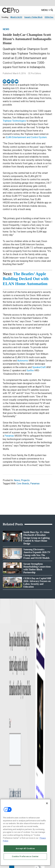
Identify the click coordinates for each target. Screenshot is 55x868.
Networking (32, 694)
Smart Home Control (35, 701)
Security (31, 712)
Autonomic (23, 361)
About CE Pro (6, 733)
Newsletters (6, 740)
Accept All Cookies (25, 848)
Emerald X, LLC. (23, 779)
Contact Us (33, 754)
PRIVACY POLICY (31, 791)
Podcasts (5, 716)
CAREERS (21, 783)
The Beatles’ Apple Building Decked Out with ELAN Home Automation (26, 279)
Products (5, 701)
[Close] (47, 803)
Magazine (5, 737)
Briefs (4, 698)
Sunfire (30, 370)
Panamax (9, 436)
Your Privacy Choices (26, 788)
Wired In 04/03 (16, 17)
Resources (5, 709)
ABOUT (13, 783)
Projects (25, 480)
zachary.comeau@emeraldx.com (41, 739)
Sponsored (5, 712)
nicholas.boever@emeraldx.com (40, 750)
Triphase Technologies (14, 121)
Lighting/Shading (34, 709)
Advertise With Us (8, 729)
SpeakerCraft (39, 367)
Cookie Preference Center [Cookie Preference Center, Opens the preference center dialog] (25, 856)
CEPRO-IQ (5, 744)
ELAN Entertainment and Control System (26, 137)
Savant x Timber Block (33, 17)
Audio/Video (32, 705)
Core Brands (23, 484)
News (6, 29)
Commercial (32, 698)
